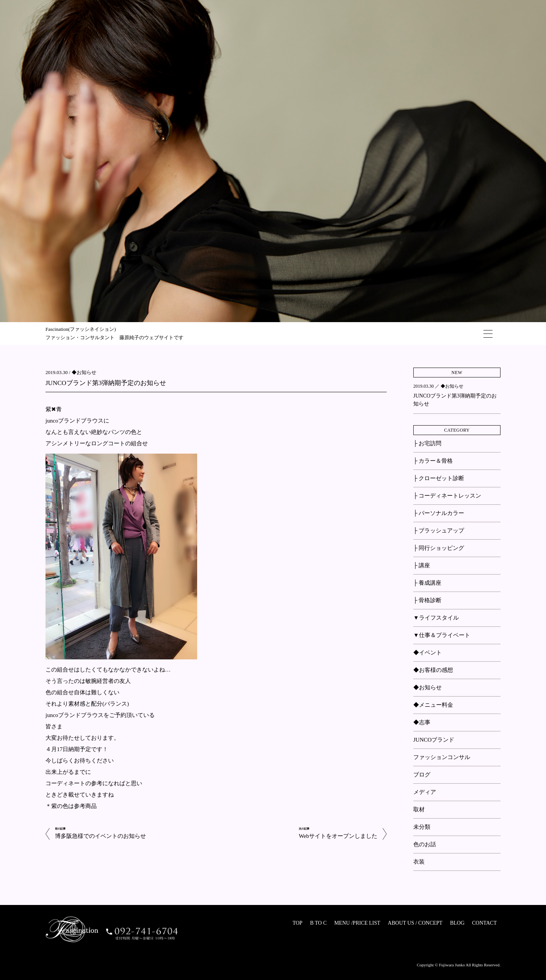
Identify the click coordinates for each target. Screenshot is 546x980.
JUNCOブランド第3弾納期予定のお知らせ (106, 383)
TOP (297, 923)
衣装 (419, 862)
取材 (419, 809)
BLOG (457, 923)
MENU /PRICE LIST (357, 923)
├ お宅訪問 (427, 443)
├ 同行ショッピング (439, 548)
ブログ (422, 775)
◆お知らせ (84, 372)
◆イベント (428, 653)
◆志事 (422, 722)
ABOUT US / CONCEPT (415, 923)
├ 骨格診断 (427, 600)
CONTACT (484, 923)
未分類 (422, 827)
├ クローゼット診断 (439, 478)
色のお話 (425, 844)
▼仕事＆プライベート (442, 635)
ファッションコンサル (442, 757)
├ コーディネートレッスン (447, 496)
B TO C (318, 923)
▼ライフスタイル (436, 618)
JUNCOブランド (434, 740)
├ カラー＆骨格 (433, 461)
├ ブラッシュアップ (439, 531)
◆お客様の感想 (433, 670)
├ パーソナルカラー (439, 513)
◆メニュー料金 (433, 705)
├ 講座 (422, 565)
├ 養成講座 (427, 583)
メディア (425, 792)
